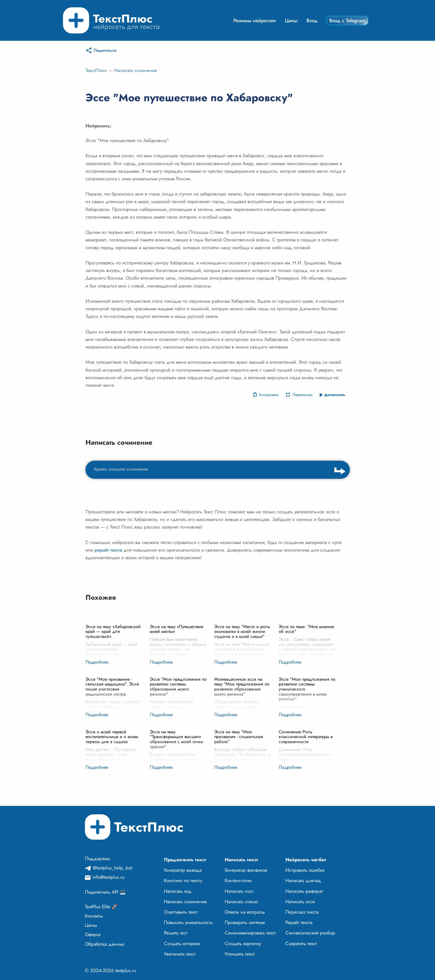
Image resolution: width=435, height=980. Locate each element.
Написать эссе (300, 902)
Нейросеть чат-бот (306, 860)
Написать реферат (304, 891)
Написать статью (241, 902)
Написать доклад (303, 880)
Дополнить (335, 395)
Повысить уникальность (188, 922)
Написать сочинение (136, 70)
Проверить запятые (245, 922)
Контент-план (238, 880)
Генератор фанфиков (246, 870)
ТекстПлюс (96, 70)
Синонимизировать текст (250, 933)
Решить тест (176, 933)
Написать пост (239, 891)
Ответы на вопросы (245, 912)
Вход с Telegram (347, 21)
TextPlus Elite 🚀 (101, 907)
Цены (291, 21)
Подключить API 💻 (105, 892)
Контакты (94, 916)
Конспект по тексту (183, 880)
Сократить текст (301, 943)
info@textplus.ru (109, 877)
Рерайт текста (299, 922)
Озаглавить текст (181, 912)
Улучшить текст (240, 954)
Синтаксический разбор (310, 933)
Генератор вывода (183, 870)
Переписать (303, 395)
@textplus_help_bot (112, 868)
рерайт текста (108, 550)
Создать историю (182, 943)
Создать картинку (243, 943)
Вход (312, 21)
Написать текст (241, 860)
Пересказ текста (302, 912)
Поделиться (105, 50)
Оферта (93, 934)
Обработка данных (105, 944)
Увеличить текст (180, 954)
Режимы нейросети (255, 21)
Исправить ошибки (305, 870)
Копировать (269, 395)
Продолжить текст (185, 860)
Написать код (178, 891)
